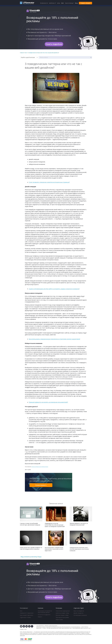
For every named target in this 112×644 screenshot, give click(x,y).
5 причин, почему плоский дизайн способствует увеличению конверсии (30, 524)
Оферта (40, 617)
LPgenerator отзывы (25, 617)
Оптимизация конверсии (80, 615)
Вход (76, 3)
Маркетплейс (59, 620)
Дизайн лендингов (78, 613)
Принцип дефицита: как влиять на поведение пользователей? (48, 402)
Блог (21, 611)
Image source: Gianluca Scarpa (42, 467)
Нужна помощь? (69, 3)
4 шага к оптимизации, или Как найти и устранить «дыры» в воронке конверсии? (54, 289)
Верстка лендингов (79, 611)
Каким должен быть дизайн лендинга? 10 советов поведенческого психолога (31, 548)
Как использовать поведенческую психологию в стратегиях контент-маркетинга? (54, 339)
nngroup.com (34, 467)
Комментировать (41, 485)
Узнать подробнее (54, 44)
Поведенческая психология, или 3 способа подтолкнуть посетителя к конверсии (79, 549)
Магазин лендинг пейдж (62, 615)
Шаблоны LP (52, 3)
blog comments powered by (31, 557)
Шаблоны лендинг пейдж (62, 613)
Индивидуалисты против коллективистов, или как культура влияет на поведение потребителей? (55, 525)
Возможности (44, 3)
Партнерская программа (62, 617)
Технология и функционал (63, 611)
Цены (59, 3)
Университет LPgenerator (27, 613)
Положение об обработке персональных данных (45, 612)
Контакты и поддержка (44, 615)
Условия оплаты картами (26, 641)
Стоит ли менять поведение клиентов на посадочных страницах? (49, 182)
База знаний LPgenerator (27, 615)
